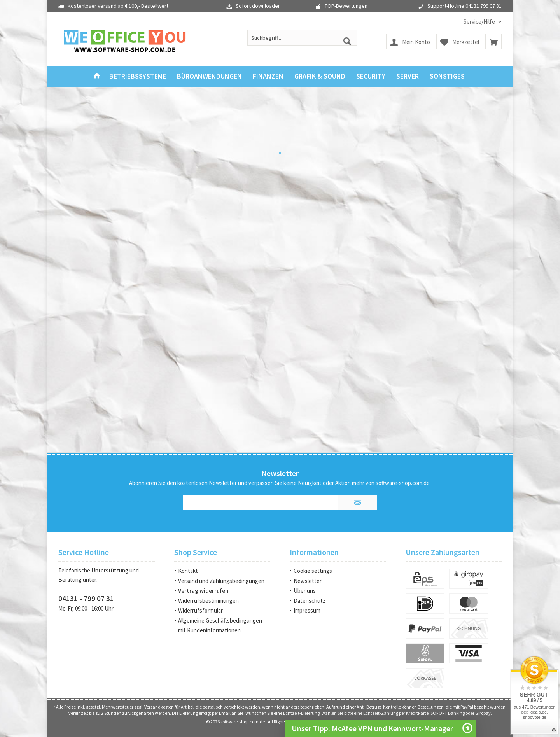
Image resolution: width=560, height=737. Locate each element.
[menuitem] (480, 22)
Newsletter (308, 581)
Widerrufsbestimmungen (208, 601)
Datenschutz (310, 601)
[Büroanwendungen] (209, 76)
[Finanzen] (268, 76)
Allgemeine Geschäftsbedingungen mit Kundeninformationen (220, 626)
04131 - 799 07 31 (86, 599)
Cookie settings (313, 571)
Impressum (307, 610)
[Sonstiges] (447, 76)
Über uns (305, 591)
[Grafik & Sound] (320, 76)
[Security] (371, 76)
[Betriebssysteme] (138, 76)
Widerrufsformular (200, 610)
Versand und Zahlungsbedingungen (221, 581)
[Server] (408, 76)
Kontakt (188, 571)
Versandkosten (159, 707)
